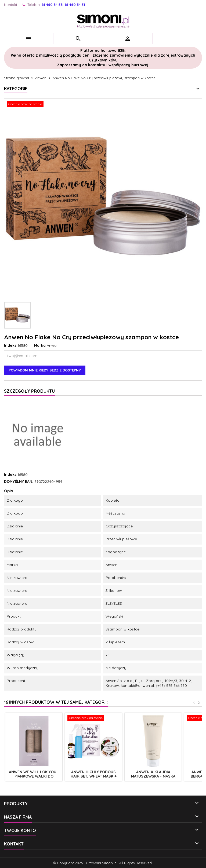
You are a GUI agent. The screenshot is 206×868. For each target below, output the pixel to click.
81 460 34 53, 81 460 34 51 (63, 5)
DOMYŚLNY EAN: (19, 482)
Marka (40, 345)
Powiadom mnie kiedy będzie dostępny (45, 370)
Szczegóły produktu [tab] (29, 391)
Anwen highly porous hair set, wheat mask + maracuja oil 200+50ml (94, 776)
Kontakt (11, 5)
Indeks (10, 345)
